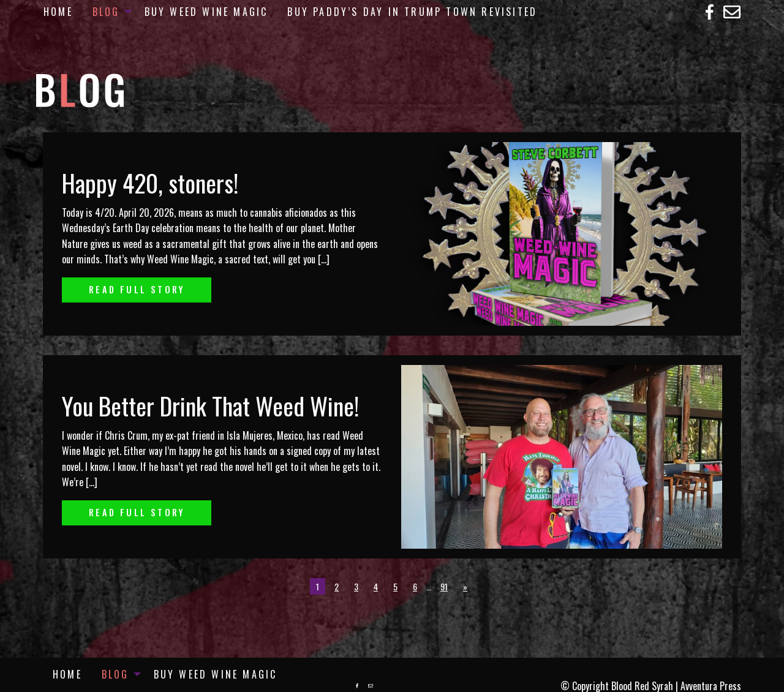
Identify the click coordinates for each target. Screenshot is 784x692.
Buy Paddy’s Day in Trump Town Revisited (412, 12)
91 (444, 586)
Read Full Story (137, 289)
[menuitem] (58, 12)
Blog (106, 12)
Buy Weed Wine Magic (206, 12)
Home (58, 12)
